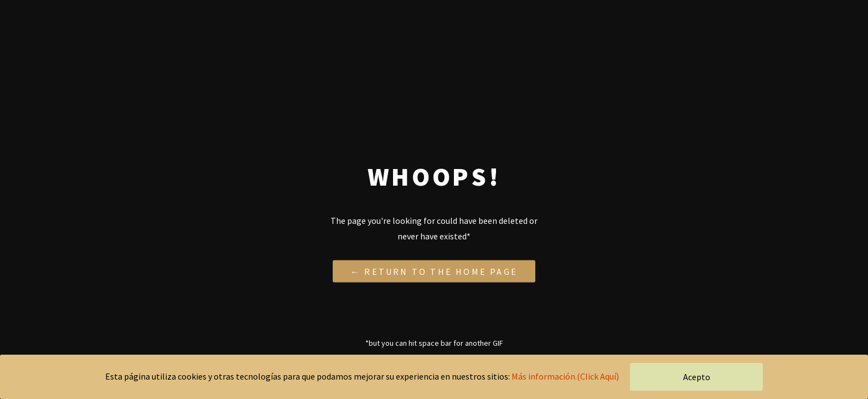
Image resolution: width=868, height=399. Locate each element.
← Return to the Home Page (434, 271)
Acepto (697, 377)
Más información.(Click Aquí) (565, 376)
